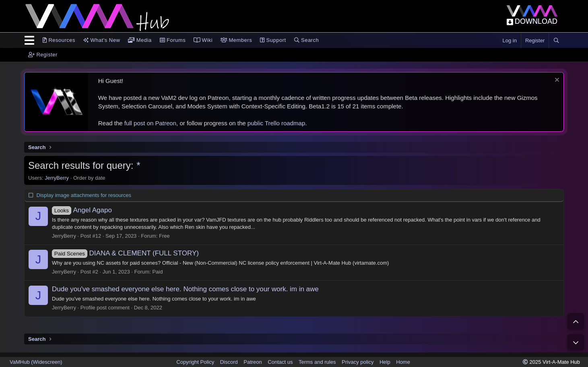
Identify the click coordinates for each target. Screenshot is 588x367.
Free (164, 236)
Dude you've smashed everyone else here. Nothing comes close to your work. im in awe (185, 289)
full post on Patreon (150, 123)
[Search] (556, 41)
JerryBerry (57, 178)
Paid (157, 272)
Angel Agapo (82, 210)
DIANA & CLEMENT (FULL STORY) (125, 253)
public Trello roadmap (276, 123)
